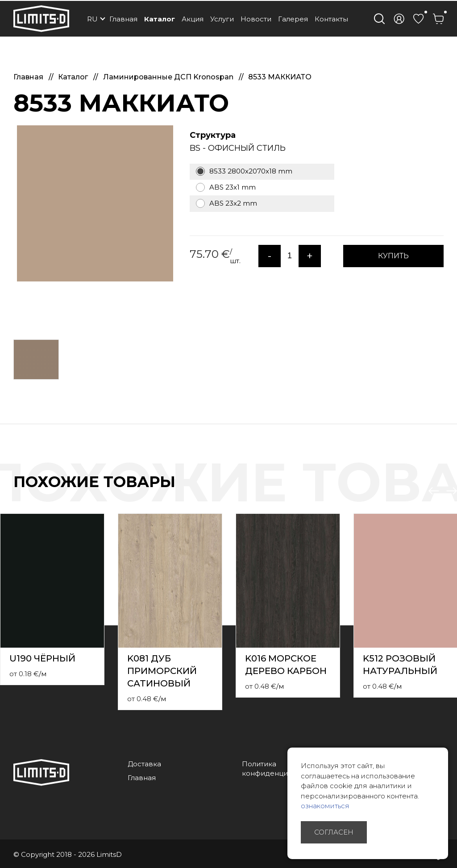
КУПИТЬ (393, 256)
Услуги (222, 19)
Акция (193, 19)
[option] (95, 203)
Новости (256, 19)
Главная (123, 19)
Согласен (334, 832)
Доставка (144, 764)
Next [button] (452, 491)
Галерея (293, 19)
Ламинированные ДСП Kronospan (169, 77)
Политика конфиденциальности (281, 769)
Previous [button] (434, 491)
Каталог (160, 19)
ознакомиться (325, 806)
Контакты (331, 19)
